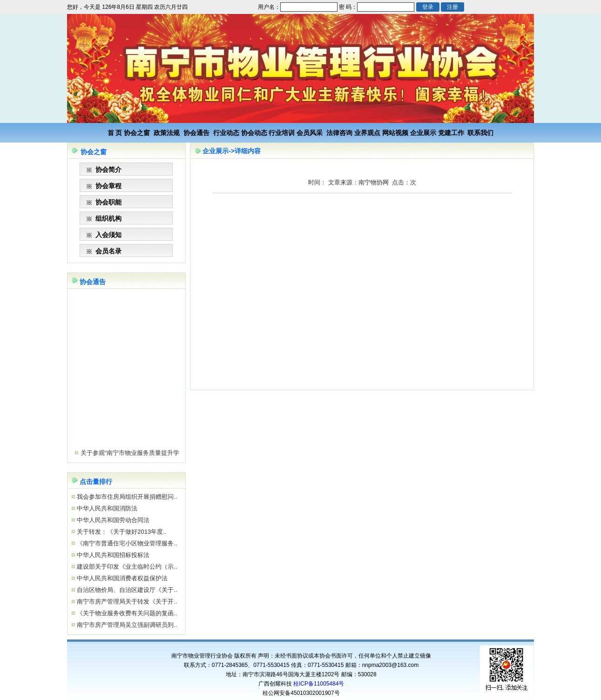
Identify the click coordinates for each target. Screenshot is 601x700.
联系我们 (480, 133)
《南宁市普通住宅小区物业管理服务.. (126, 543)
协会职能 (108, 202)
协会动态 (254, 133)
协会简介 (108, 170)
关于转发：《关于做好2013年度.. (121, 532)
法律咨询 (339, 133)
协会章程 (108, 186)
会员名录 (108, 251)
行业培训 (282, 133)
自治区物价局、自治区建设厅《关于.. (126, 590)
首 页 (115, 133)
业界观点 (367, 133)
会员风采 (310, 133)
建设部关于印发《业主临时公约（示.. (126, 567)
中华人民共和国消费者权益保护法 (122, 578)
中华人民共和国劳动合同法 (113, 520)
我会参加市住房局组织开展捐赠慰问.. (126, 497)
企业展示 (423, 133)
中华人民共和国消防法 (107, 508)
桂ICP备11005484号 (319, 684)
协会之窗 (137, 133)
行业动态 (226, 133)
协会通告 (196, 133)
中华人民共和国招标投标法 (113, 555)
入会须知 (108, 235)
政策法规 (167, 133)
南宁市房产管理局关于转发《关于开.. (126, 601)
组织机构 (108, 218)
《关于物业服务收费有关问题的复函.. (126, 613)
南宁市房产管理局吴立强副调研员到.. (126, 625)
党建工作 (451, 133)
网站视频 (395, 133)
